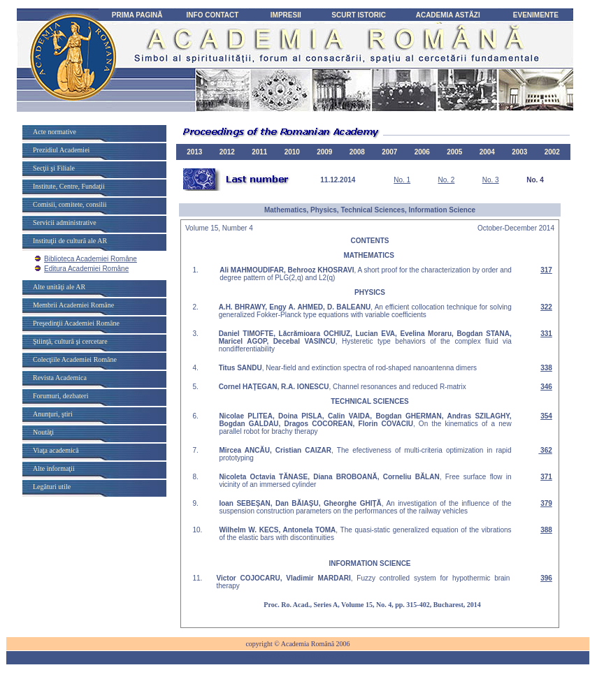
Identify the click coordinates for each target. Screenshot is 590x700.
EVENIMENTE (536, 15)
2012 (227, 152)
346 (546, 387)
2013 (194, 152)
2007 (389, 152)
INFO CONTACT (213, 15)
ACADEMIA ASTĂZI (448, 15)
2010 (292, 152)
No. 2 (446, 180)
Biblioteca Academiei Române (91, 259)
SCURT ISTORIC (359, 15)
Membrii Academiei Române (73, 305)
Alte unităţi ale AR (59, 287)
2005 (454, 152)
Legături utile (52, 487)
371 (546, 477)
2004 (487, 152)
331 (546, 334)
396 (546, 578)
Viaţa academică (56, 450)
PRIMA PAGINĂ (137, 15)
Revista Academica (60, 378)
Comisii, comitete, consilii (70, 204)
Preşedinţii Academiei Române (76, 323)
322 (546, 307)
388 (546, 530)
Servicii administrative (65, 223)
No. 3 (491, 180)
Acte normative (55, 132)
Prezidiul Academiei (61, 150)
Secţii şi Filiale (54, 168)
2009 (324, 152)
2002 (552, 152)
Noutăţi (43, 432)
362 (545, 450)
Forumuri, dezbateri (60, 396)
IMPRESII (286, 15)
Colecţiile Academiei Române (75, 359)
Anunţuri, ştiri (53, 414)
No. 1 (402, 180)
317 (546, 270)
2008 (357, 152)
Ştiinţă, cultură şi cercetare (70, 341)
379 (546, 503)
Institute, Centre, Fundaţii (69, 186)
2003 (519, 152)
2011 (259, 152)
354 (546, 416)
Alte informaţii (54, 468)
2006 (422, 152)
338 (546, 368)
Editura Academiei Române (86, 269)
